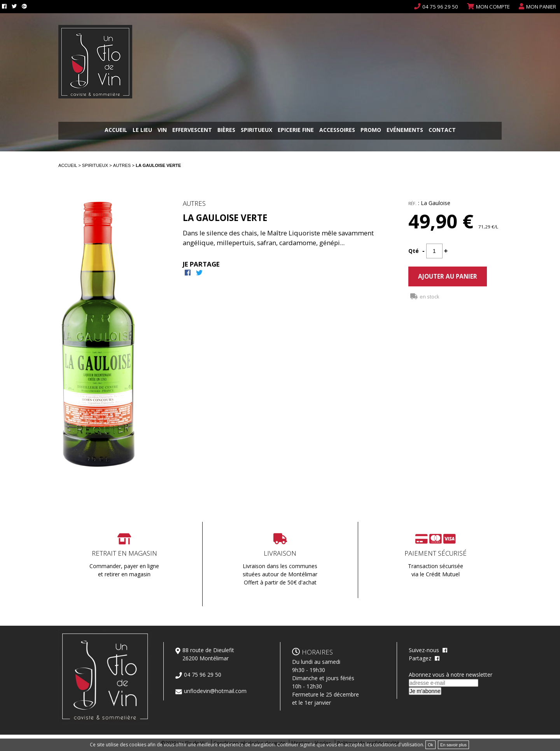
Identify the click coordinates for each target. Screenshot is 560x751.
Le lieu (142, 130)
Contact (442, 130)
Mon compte (493, 7)
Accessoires (337, 130)
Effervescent (192, 130)
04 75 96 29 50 (440, 7)
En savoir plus (453, 745)
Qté (414, 251)
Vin (162, 130)
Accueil (116, 130)
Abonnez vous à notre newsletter (451, 675)
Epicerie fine (296, 130)
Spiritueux (256, 130)
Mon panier (541, 7)
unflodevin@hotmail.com (215, 691)
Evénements (405, 130)
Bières (226, 130)
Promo (371, 130)
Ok (430, 745)
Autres (123, 165)
